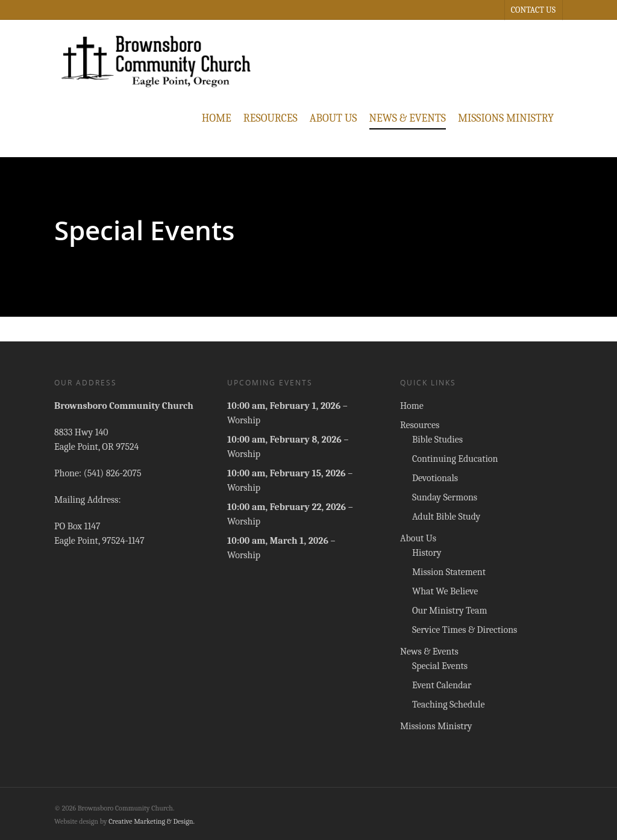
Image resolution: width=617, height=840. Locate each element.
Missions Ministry (506, 118)
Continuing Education (455, 459)
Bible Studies (437, 440)
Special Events (440, 666)
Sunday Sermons (445, 497)
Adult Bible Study (446, 517)
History (427, 553)
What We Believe (445, 591)
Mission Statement (449, 572)
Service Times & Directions (465, 630)
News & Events (408, 118)
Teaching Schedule (449, 705)
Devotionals (435, 478)
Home (217, 118)
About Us (334, 118)
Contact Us (533, 10)
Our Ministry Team (450, 611)
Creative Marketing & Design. (152, 821)
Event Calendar (442, 685)
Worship (244, 420)
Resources (271, 118)
